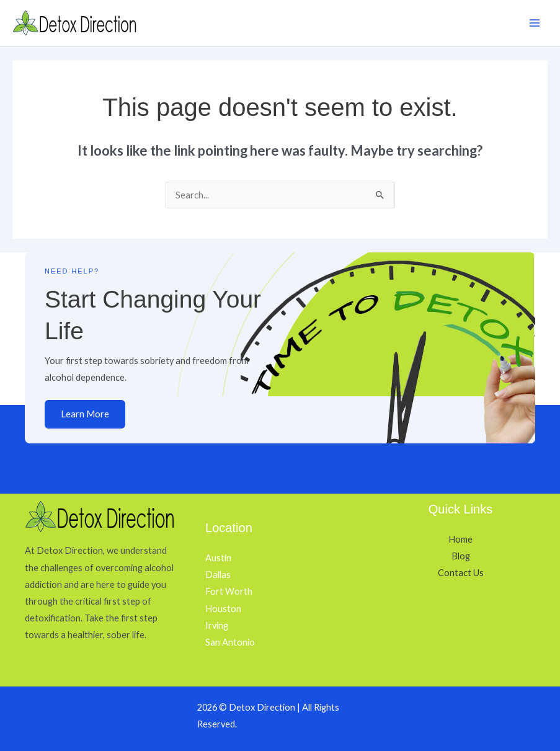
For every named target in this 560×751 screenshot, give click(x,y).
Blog (461, 556)
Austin (218, 558)
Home (460, 539)
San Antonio (230, 642)
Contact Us (461, 573)
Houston (223, 609)
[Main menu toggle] (535, 23)
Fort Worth (229, 591)
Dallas (218, 575)
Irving (217, 625)
